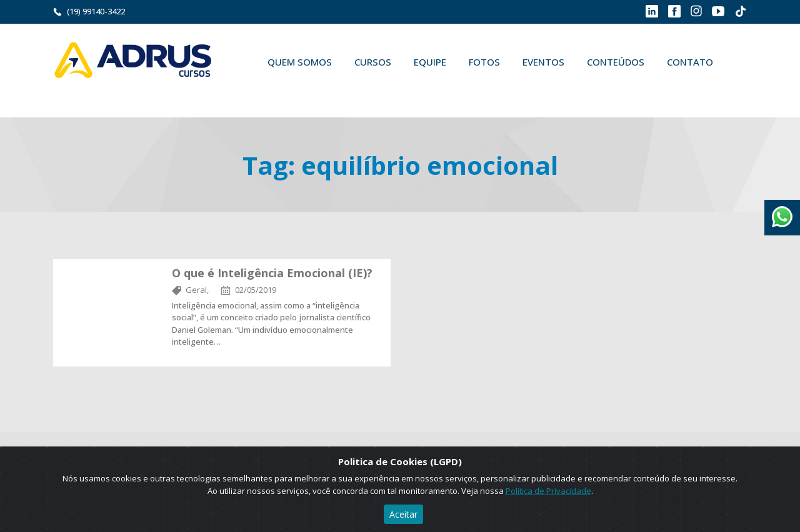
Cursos (373, 62)
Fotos (484, 62)
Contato (690, 62)
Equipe (430, 62)
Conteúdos (616, 62)
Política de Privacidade (548, 491)
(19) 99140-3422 (96, 11)
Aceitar (403, 514)
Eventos (543, 62)
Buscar (274, 91)
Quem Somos (300, 62)
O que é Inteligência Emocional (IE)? (272, 273)
